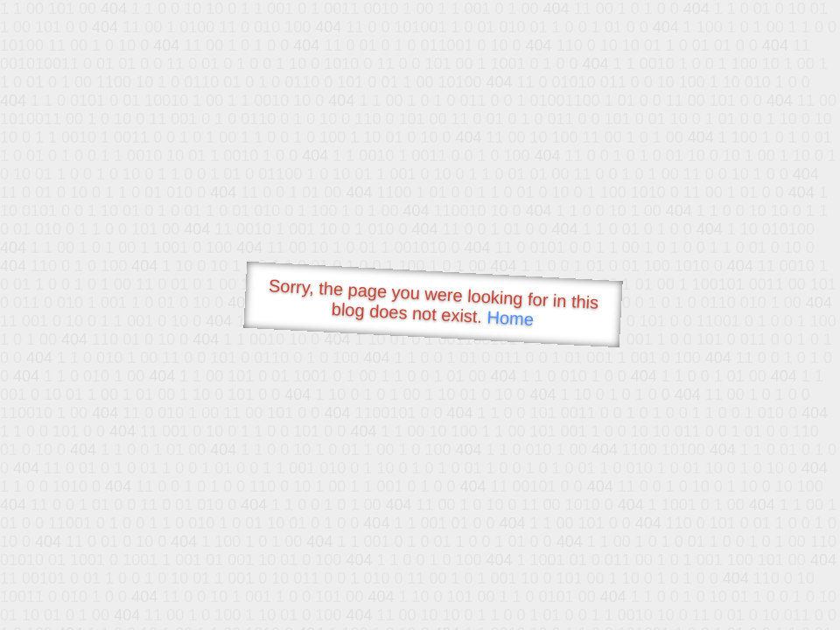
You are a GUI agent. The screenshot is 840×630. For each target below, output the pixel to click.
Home (510, 318)
